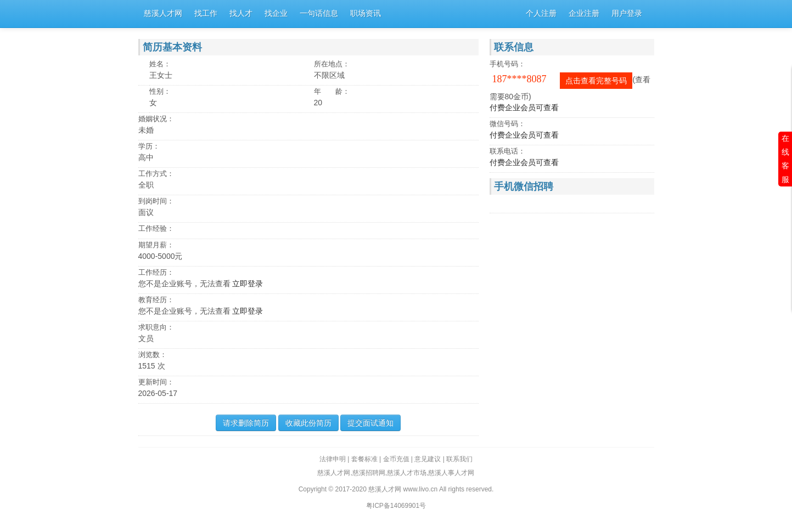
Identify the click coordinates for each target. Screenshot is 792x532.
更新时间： (156, 382)
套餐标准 (364, 459)
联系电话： (507, 151)
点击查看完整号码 (596, 81)
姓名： (160, 64)
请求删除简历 (246, 423)
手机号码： (507, 64)
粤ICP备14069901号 (396, 506)
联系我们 (459, 459)
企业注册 (584, 13)
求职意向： (156, 327)
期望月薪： (156, 245)
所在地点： (332, 64)
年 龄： (332, 91)
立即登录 (248, 284)
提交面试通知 (370, 423)
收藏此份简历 (308, 423)
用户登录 (627, 13)
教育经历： (156, 300)
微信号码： (507, 124)
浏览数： (153, 355)
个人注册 (541, 13)
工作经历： (156, 272)
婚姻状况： (156, 119)
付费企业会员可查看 (524, 107)
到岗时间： (156, 201)
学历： (149, 146)
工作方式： (156, 174)
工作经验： (156, 228)
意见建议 (428, 459)
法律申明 (333, 459)
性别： (160, 91)
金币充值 (396, 459)
